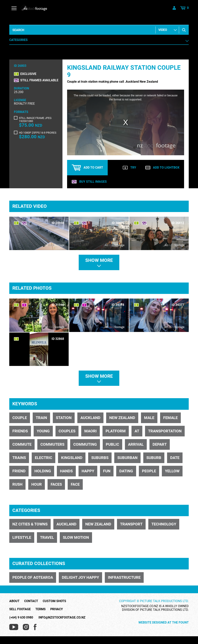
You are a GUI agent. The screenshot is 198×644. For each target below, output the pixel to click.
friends (20, 431)
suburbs (100, 458)
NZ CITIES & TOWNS (30, 524)
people (149, 471)
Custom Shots (54, 601)
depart (160, 444)
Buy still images (89, 182)
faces (56, 484)
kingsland (72, 458)
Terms (41, 609)
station (64, 418)
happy (88, 471)
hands (66, 471)
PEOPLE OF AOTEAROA (33, 577)
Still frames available (39, 80)
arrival (136, 444)
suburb (154, 458)
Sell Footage (20, 609)
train (41, 418)
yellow (172, 471)
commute (22, 444)
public (112, 444)
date (175, 458)
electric (44, 458)
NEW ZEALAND (98, 524)
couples (67, 431)
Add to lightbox (162, 168)
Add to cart (87, 168)
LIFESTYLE (22, 537)
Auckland (90, 418)
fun (107, 471)
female (170, 418)
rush (17, 484)
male (149, 418)
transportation (165, 431)
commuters (52, 444)
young (43, 431)
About (14, 601)
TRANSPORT (131, 524)
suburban (127, 458)
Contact (31, 601)
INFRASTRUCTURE (124, 577)
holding (43, 471)
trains (19, 458)
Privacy (57, 609)
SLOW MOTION (76, 537)
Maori (90, 431)
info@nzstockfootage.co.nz (62, 617)
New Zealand (122, 418)
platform (116, 431)
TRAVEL (47, 537)
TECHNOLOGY (164, 524)
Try (129, 168)
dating (126, 471)
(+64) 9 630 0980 (21, 617)
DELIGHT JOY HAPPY (80, 577)
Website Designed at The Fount (164, 623)
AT (137, 431)
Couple (20, 418)
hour (37, 484)
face (75, 484)
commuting (85, 444)
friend (19, 471)
